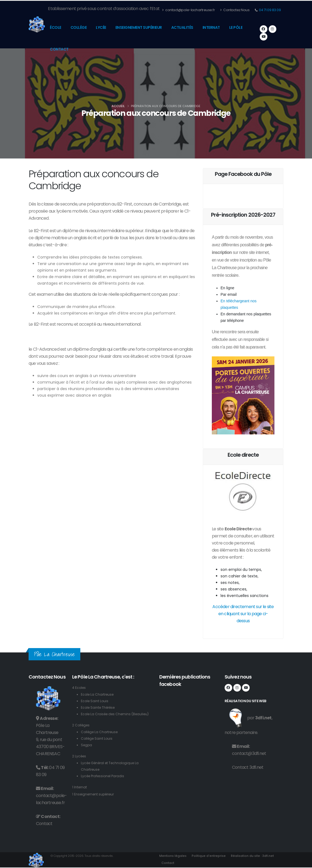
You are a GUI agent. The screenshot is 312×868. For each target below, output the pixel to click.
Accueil (118, 106)
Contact (59, 49)
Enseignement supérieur (139, 27)
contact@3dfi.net (249, 753)
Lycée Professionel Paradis (104, 783)
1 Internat (80, 794)
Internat (211, 27)
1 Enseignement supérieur (95, 801)
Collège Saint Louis (97, 745)
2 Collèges (82, 732)
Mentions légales (173, 856)
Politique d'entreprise (208, 856)
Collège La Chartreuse (101, 738)
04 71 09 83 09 (270, 10)
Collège (79, 27)
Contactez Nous (235, 10)
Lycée (101, 27)
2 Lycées (80, 763)
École (56, 27)
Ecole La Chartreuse (98, 694)
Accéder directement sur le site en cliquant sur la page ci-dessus (243, 614)
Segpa (87, 752)
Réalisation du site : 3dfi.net (251, 856)
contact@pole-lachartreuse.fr (188, 10)
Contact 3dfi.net (248, 767)
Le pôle (236, 27)
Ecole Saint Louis (95, 701)
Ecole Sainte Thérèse (99, 707)
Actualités (182, 27)
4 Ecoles (79, 688)
